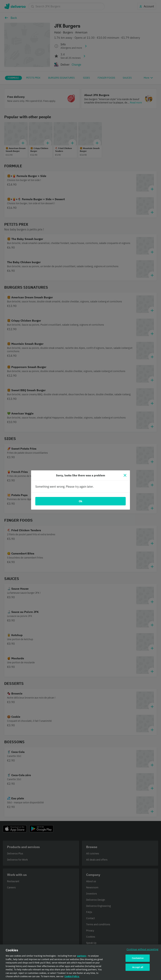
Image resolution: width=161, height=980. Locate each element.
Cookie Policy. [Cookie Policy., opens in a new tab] (72, 976)
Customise (138, 958)
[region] (80, 962)
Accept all (138, 967)
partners (82, 956)
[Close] (125, 475)
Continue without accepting (142, 949)
